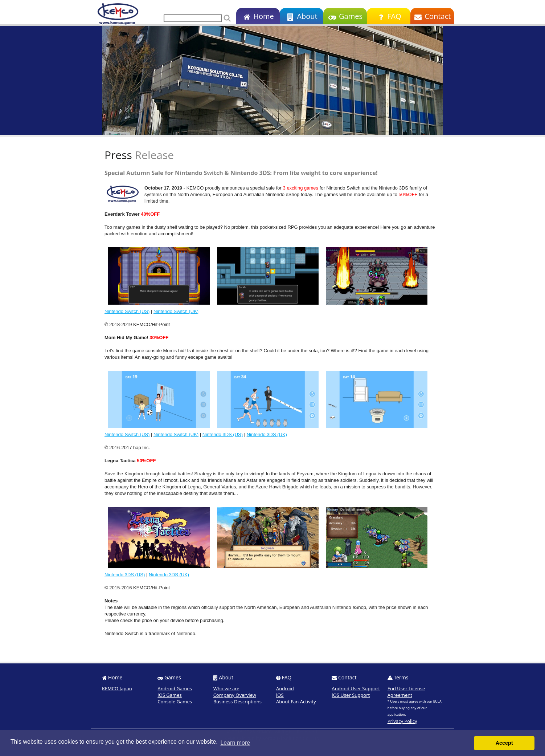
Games (345, 16)
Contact (432, 16)
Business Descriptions (237, 702)
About (301, 16)
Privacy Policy (402, 721)
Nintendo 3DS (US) (223, 434)
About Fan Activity (296, 702)
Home (258, 16)
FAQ (388, 16)
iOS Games (170, 695)
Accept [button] (504, 743)
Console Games (175, 702)
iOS (280, 695)
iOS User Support (351, 695)
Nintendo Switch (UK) (176, 311)
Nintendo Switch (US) (127, 311)
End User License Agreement (406, 692)
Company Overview (235, 695)
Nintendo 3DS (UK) (267, 434)
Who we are (226, 688)
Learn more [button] (235, 743)
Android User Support (356, 688)
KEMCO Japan (117, 688)
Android (285, 688)
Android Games (175, 688)
